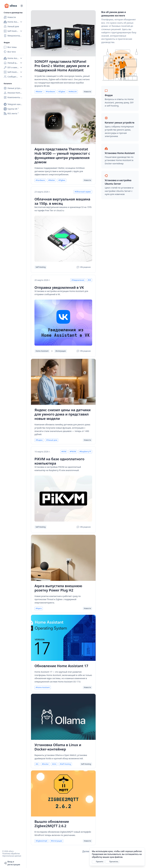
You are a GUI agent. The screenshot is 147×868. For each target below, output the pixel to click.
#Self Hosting (65, 764)
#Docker (45, 764)
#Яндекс (39, 440)
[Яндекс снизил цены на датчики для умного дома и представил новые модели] (63, 382)
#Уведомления (78, 280)
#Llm (54, 764)
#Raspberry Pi (85, 452)
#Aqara (39, 608)
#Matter (39, 92)
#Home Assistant (43, 687)
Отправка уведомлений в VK (59, 287)
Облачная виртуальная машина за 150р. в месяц (62, 201)
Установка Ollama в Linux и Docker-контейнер (58, 747)
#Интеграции (56, 841)
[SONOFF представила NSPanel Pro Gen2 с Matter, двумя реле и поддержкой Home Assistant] (63, 33)
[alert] (117, 857)
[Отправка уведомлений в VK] (63, 323)
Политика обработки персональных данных (12, 855)
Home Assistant (42, 351)
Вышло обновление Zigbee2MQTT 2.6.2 (52, 824)
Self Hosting (41, 267)
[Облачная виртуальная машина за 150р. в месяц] (63, 239)
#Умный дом (52, 440)
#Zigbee (62, 92)
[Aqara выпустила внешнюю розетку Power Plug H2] (63, 558)
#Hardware (50, 92)
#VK (89, 280)
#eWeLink (73, 92)
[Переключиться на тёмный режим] (22, 6)
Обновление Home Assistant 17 (61, 666)
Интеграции (61, 351)
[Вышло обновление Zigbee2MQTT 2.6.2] (63, 793)
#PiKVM (73, 452)
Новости (87, 92)
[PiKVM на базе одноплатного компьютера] (63, 499)
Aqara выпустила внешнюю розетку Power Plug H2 (58, 588)
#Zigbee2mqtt (41, 841)
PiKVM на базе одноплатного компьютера (59, 461)
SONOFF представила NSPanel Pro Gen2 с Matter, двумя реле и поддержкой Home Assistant (62, 66)
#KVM (64, 452)
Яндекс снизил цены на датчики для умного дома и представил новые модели (63, 414)
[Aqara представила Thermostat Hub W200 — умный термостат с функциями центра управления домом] (63, 121)
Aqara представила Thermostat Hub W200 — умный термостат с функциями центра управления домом (62, 156)
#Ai (37, 764)
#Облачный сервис (83, 192)
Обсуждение (84, 267)
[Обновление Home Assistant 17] (63, 638)
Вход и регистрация (12, 863)
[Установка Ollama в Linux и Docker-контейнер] (63, 717)
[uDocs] (12, 6)
